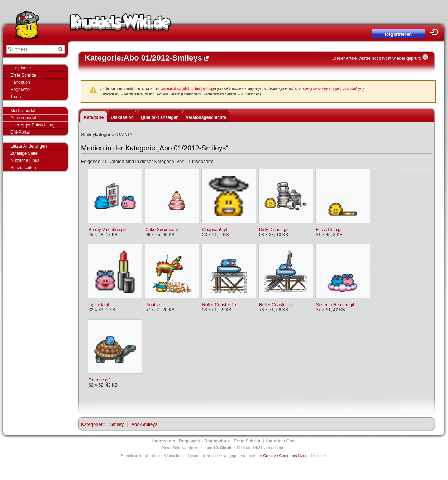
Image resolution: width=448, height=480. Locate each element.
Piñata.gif (155, 305)
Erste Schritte (23, 75)
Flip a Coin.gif (330, 230)
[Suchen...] (31, 49)
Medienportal (23, 111)
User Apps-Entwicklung (32, 125)
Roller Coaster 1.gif (221, 305)
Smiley (117, 424)
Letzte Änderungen (28, 146)
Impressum (164, 441)
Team (16, 97)
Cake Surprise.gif (162, 230)
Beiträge (209, 89)
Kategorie (94, 117)
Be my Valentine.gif (107, 230)
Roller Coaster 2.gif (278, 305)
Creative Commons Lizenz (286, 456)
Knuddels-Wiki (120, 24)
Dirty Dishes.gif (274, 230)
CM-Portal (20, 132)
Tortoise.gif (99, 380)
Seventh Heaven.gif (335, 305)
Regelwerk (21, 90)
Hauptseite (21, 68)
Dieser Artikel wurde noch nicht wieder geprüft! (376, 58)
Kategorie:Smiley (315, 89)
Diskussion (192, 89)
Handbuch (20, 82)
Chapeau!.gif (215, 230)
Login (436, 32)
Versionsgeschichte (206, 117)
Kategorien (92, 424)
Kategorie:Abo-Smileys (345, 89)
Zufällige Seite (24, 153)
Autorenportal (23, 118)
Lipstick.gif (99, 305)
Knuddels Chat (281, 441)
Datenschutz (217, 441)
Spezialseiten (23, 168)
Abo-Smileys (144, 424)
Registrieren (398, 34)
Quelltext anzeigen (160, 117)
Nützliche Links (25, 160)
